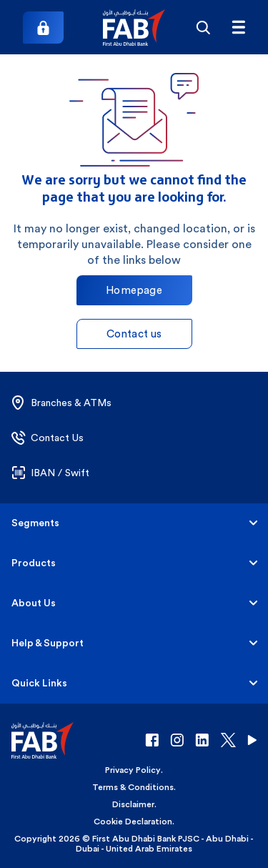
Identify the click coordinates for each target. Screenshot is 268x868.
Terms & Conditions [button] (133, 787)
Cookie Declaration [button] (133, 822)
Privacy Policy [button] (133, 770)
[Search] (203, 27)
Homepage (134, 290)
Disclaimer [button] (133, 804)
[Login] (43, 28)
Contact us (134, 334)
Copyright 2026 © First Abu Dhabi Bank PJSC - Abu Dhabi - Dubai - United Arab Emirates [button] (134, 844)
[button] (134, 28)
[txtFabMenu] (238, 27)
